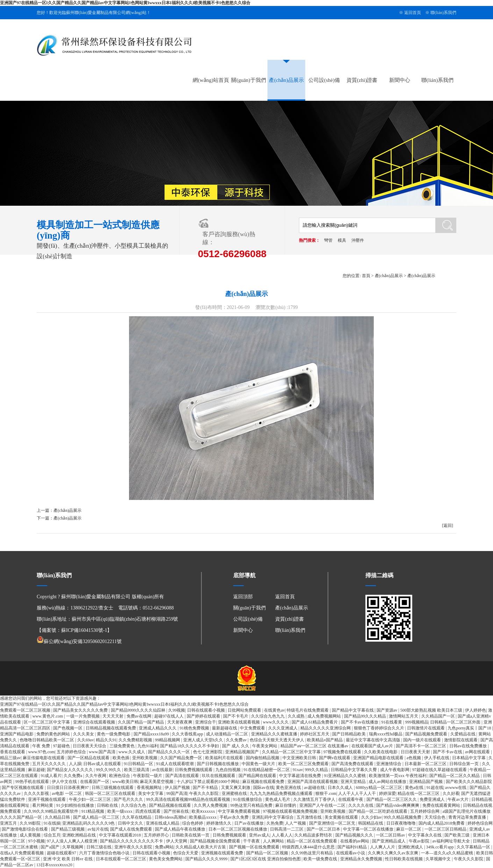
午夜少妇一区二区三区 (90, 799)
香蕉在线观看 (13, 752)
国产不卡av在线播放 (360, 722)
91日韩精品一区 (139, 764)
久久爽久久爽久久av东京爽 (393, 853)
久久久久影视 (37, 793)
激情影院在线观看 (461, 740)
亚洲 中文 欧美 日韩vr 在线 (68, 859)
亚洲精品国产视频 (426, 782)
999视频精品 (417, 722)
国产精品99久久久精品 (366, 716)
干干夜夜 (252, 841)
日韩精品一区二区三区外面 (456, 722)
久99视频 (177, 710)
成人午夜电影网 (395, 770)
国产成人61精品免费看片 (315, 722)
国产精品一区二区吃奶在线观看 (378, 811)
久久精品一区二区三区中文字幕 (292, 752)
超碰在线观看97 (62, 853)
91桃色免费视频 (195, 728)
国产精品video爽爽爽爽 (398, 805)
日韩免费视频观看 (230, 835)
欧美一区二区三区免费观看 (304, 764)
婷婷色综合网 (480, 823)
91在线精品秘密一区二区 (267, 770)
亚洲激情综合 (389, 764)
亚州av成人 (259, 835)
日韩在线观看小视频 (206, 710)
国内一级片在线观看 (423, 740)
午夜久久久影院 (204, 793)
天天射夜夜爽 (180, 722)
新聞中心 (400, 80)
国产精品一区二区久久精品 (455, 776)
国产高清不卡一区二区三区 (421, 746)
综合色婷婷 (193, 823)
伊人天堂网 (177, 841)
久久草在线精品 (137, 817)
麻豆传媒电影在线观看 (44, 758)
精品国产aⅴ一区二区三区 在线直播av (315, 746)
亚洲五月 (9, 823)
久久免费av (237, 740)
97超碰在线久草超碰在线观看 (440, 770)
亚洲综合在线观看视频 (95, 722)
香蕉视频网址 (150, 788)
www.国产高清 (103, 752)
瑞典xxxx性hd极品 (386, 734)
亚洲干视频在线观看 (47, 799)
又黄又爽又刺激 (236, 788)
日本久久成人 (341, 788)
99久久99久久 (109, 770)
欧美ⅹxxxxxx (204, 811)
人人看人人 (282, 835)
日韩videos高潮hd (171, 817)
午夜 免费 (42, 746)
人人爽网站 (274, 841)
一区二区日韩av (391, 835)
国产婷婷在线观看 (204, 716)
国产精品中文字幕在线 (353, 710)
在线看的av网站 (355, 841)
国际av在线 (263, 788)
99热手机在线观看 (33, 782)
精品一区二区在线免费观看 (312, 841)
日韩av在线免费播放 (469, 746)
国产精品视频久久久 (355, 835)
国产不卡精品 (206, 788)
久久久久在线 (361, 805)
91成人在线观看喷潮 (175, 764)
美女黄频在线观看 (342, 817)
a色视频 (414, 758)
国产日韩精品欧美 (349, 734)
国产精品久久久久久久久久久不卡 (132, 841)
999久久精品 (317, 770)
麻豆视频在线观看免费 (264, 782)
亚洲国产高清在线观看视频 (313, 782)
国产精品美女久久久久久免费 (81, 710)
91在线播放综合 (248, 799)
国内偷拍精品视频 (263, 758)
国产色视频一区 (68, 728)
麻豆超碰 (36, 770)
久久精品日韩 (58, 817)
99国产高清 (177, 793)
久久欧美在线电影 (381, 752)
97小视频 (36, 841)
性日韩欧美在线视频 (404, 859)
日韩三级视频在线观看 (113, 788)
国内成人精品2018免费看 (442, 823)
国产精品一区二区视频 (268, 853)
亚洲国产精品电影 (17, 734)
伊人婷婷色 (476, 710)
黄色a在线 (415, 788)
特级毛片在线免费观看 (308, 710)
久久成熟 (297, 716)
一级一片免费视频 (83, 716)
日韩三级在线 (99, 847)
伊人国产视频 (178, 788)
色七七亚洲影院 (208, 752)
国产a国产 (50, 847)
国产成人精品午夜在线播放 (181, 829)
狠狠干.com (326, 793)
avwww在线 (456, 788)
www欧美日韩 (125, 782)
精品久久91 (106, 740)
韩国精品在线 (371, 823)
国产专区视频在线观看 (23, 788)
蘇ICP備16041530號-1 (84, 630)
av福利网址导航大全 (452, 841)
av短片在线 (98, 829)
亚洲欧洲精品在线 (80, 835)
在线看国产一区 (95, 782)
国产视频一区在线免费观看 (255, 847)
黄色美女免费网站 (166, 859)
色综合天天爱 (186, 853)
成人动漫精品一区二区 (227, 734)
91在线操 (52, 823)
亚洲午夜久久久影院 (134, 847)
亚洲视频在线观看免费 (223, 853)
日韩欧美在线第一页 (191, 835)
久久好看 (451, 793)
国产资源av (387, 710)
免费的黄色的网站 (54, 734)
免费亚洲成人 (433, 799)
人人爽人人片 (383, 847)
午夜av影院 (420, 841)
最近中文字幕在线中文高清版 (374, 740)
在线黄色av (274, 710)
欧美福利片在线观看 (225, 758)
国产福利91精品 (353, 847)
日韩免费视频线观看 (194, 770)
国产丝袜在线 (177, 811)
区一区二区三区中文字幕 (47, 722)
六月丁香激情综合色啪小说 (105, 853)
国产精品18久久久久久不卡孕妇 (190, 746)
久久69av (85, 740)
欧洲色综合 (120, 776)
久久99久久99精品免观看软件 (52, 811)
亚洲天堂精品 (354, 782)
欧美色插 (122, 758)
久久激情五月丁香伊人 (315, 799)
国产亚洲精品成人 (389, 841)
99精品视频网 (168, 740)
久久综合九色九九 (268, 716)
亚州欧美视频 (145, 758)
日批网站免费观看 (245, 710)
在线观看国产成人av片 (373, 746)
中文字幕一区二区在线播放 (369, 829)
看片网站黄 (43, 805)
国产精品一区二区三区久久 (392, 799)
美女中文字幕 (151, 793)
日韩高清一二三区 (287, 829)
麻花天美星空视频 (157, 782)
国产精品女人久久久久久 (70, 770)
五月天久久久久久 (49, 764)
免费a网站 (164, 847)
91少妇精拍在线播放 (76, 805)
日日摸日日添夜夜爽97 (68, 788)
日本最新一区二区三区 (426, 764)
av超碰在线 (315, 788)
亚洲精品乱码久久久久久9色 (89, 823)
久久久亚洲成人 (283, 728)
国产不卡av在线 (448, 752)
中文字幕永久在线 (425, 835)
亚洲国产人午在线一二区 (323, 805)
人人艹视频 (296, 823)
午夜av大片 (458, 799)
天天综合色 (435, 817)
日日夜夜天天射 (416, 752)
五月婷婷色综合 (72, 752)
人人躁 (75, 764)
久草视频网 (73, 847)
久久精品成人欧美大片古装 (201, 847)
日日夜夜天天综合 (90, 746)
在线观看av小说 (351, 853)
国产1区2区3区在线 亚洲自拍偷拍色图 (266, 859)
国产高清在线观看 (183, 776)
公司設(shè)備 (324, 80)
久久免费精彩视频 (136, 740)
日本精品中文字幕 (469, 758)
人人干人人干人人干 (358, 793)
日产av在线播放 (249, 823)
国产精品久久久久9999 (207, 859)
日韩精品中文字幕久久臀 (354, 770)
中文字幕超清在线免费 (301, 776)
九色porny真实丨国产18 (470, 728)
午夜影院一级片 (148, 776)
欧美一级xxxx (120, 811)
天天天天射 (113, 716)
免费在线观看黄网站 (442, 805)
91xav (298, 770)
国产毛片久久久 (129, 799)
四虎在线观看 (148, 811)
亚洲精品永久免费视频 (362, 859)
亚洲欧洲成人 (411, 847)
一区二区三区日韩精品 (446, 829)
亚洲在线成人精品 (163, 823)
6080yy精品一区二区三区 (380, 788)
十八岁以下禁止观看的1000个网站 (209, 782)
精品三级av (10, 758)
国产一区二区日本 (324, 829)
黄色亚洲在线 (289, 788)
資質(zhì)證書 (362, 80)
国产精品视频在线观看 (170, 805)
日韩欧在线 (108, 805)
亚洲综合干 (206, 722)
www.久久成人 (132, 752)
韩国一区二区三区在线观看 (111, 793)
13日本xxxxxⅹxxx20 (55, 865)
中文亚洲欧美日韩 (300, 758)
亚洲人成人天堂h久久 (204, 740)
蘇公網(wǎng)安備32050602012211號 (79, 641)
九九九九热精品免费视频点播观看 (282, 793)
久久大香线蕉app (188, 734)
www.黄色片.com (48, 716)
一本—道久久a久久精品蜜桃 (448, 853)
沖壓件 (358, 240)
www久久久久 (276, 722)
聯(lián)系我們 (443, 13)
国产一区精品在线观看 (89, 758)
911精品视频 (94, 811)
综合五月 (52, 835)
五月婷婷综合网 (425, 811)
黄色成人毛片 (278, 799)
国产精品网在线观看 (258, 776)
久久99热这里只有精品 (312, 853)
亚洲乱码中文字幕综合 (273, 817)
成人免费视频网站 (325, 716)
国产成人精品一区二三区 (97, 817)
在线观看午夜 (351, 799)
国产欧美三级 (458, 835)
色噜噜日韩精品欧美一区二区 (47, 740)
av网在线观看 (478, 752)
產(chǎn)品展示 (286, 80)
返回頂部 (243, 597)
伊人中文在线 (65, 782)
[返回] (448, 525)
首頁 (366, 276)
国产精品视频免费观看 (427, 734)
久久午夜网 (96, 776)
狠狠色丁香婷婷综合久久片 (380, 728)
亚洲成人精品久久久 (158, 728)
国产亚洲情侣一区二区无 (333, 823)
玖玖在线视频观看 (219, 776)
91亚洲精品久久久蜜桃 (345, 776)
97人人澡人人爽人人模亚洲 (73, 841)
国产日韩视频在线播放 (218, 764)
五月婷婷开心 (157, 835)
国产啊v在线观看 (335, 758)
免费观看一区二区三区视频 (26, 710)
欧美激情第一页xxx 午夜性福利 (398, 776)
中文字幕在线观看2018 (120, 835)
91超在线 (435, 788)
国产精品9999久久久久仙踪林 (139, 710)
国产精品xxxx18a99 (152, 734)
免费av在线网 (140, 716)
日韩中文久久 (131, 823)
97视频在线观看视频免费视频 (291, 811)
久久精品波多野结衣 (314, 835)
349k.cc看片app (441, 847)
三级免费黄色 (123, 746)
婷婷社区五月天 (315, 734)
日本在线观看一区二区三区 (122, 859)
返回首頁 (413, 13)
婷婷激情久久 (219, 823)
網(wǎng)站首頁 (211, 80)
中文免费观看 (253, 728)
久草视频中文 (439, 859)
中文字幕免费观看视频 (239, 811)
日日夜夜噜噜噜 (402, 823)
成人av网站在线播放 (388, 782)
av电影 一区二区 (67, 793)
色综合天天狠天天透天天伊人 (277, 740)
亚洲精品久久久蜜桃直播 (275, 734)
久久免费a (73, 776)
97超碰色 (62, 746)
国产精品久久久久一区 (169, 752)
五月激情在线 (310, 817)
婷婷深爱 (387, 793)
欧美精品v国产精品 (325, 740)
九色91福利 (148, 746)
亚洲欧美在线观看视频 (239, 722)
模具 (342, 240)
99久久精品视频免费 (403, 817)
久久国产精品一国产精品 (141, 722)
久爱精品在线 (463, 734)
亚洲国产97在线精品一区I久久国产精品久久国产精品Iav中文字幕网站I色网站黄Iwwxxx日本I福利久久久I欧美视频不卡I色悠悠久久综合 (125, 3)
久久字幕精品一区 (474, 847)
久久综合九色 (134, 805)
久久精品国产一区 (439, 716)
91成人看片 (51, 776)
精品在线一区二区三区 (419, 793)
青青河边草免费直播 (468, 817)
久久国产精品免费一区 (182, 758)
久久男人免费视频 (211, 805)
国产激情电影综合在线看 (25, 829)
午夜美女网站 (265, 746)
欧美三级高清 (137, 770)
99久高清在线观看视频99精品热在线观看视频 (189, 799)
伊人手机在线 (437, 758)
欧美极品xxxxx (203, 817)
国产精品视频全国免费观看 (216, 841)
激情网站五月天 (404, 716)
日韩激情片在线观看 (426, 728)
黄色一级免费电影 (114, 734)
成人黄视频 (31, 835)
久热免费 (275, 823)
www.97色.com (41, 752)
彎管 (328, 240)
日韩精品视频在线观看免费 (111, 728)
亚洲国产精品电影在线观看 (379, 758)
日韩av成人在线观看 (102, 764)
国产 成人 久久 (236, 746)
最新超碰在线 (225, 728)
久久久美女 (84, 734)
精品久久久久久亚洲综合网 (326, 728)
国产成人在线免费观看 (132, 829)
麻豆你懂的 (286, 805)
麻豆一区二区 (409, 829)
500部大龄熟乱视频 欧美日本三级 (432, 710)
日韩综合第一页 (465, 764)
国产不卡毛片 (236, 716)
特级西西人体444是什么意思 (309, 847)
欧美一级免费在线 (321, 859)
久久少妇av (371, 817)
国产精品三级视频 (68, 829)
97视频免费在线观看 (343, 752)
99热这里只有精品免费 (252, 805)
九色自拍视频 (228, 770)
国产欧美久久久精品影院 (469, 782)
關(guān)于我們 (248, 80)
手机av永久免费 (235, 817)
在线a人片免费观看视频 (22, 853)
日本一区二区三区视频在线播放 (238, 829)
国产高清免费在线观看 (353, 764)
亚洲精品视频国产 (242, 752)
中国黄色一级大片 (259, 764)
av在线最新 (162, 770)
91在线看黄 (392, 722)
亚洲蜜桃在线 (235, 793)
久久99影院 (31, 823)
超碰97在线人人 (169, 716)
